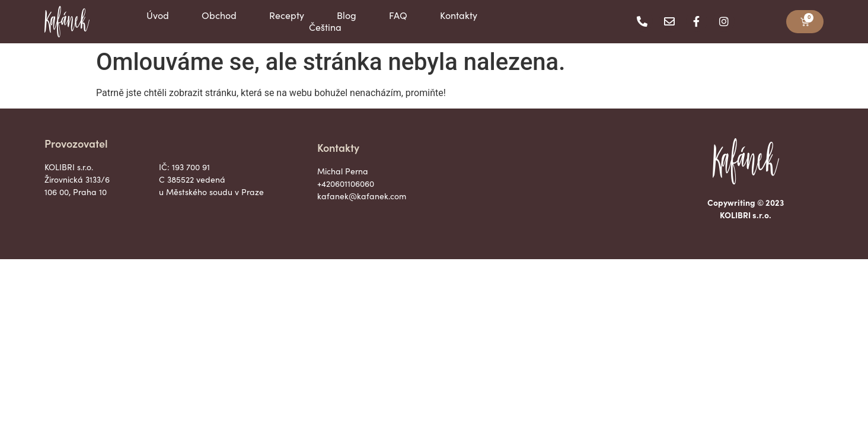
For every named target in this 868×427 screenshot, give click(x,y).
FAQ (398, 15)
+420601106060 (346, 184)
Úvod (158, 15)
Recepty (287, 15)
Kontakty (459, 15)
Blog (347, 15)
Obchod (219, 15)
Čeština (325, 27)
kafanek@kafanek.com (362, 196)
